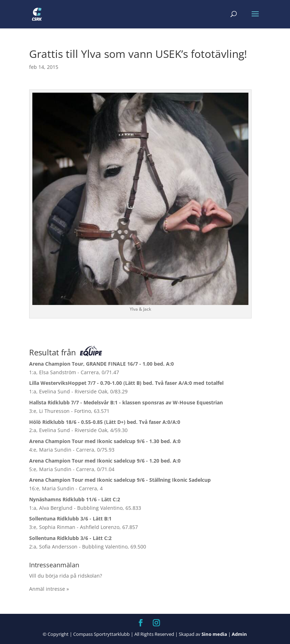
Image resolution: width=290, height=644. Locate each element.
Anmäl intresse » (49, 589)
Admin (239, 634)
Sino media (214, 634)
